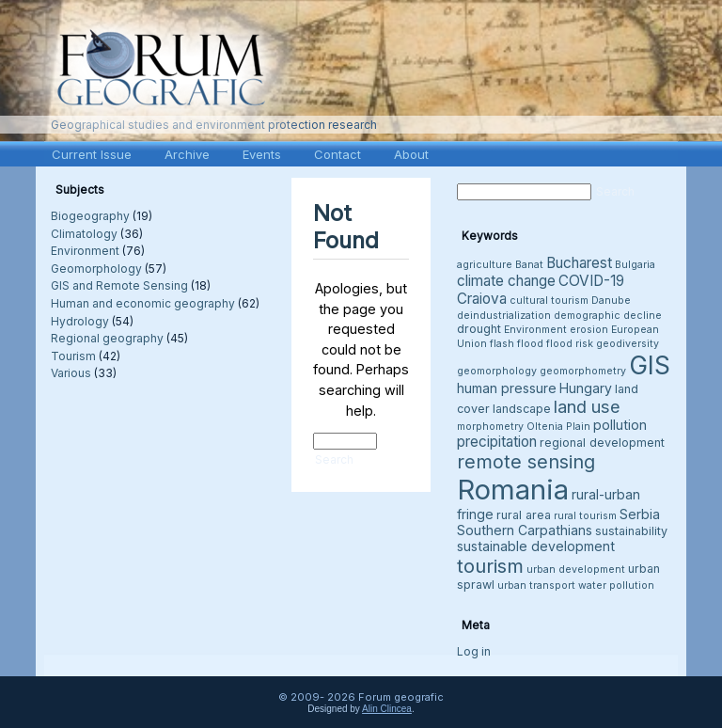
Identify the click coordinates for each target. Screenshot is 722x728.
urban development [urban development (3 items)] (576, 570)
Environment (85, 251)
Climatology (84, 234)
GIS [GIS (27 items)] (650, 365)
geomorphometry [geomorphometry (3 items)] (583, 371)
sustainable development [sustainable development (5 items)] (536, 546)
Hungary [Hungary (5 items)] (586, 388)
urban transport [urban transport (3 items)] (536, 586)
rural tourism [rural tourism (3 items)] (585, 516)
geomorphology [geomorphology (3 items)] (497, 371)
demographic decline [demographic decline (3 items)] (608, 316)
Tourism (73, 356)
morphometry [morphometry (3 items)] (490, 427)
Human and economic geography (143, 303)
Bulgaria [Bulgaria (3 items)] (635, 265)
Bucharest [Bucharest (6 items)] (579, 263)
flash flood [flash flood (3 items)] (517, 344)
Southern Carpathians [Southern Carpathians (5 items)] (525, 530)
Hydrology (80, 321)
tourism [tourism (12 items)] (490, 566)
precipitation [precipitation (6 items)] (497, 442)
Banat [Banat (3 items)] (529, 265)
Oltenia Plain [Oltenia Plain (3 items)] (558, 427)
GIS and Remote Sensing (119, 285)
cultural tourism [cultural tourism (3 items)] (549, 301)
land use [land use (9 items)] (587, 406)
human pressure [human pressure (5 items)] (507, 388)
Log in (474, 651)
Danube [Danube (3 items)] (611, 301)
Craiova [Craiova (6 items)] (482, 299)
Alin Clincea (387, 709)
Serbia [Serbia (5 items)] (640, 514)
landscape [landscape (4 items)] (522, 409)
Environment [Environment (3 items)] (535, 330)
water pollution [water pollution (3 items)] (616, 586)
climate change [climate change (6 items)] (506, 281)
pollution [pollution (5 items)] (620, 425)
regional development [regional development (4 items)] (602, 443)
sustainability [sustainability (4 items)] (631, 531)
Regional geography (107, 338)
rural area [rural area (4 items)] (524, 515)
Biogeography (90, 216)
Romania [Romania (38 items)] (513, 490)
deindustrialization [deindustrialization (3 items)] (504, 316)
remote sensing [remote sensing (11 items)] (526, 462)
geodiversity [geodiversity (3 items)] (628, 344)
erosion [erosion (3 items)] (589, 330)
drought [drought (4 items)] (479, 329)
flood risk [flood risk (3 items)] (570, 344)
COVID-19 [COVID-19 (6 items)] (591, 281)
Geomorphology (96, 269)
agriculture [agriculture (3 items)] (485, 265)
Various (71, 373)
